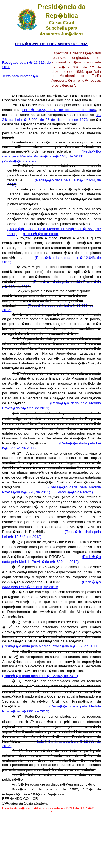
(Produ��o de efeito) (20, 161)
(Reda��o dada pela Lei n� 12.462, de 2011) (40, 676)
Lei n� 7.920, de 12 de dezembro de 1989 (59, 110)
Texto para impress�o (20, 76)
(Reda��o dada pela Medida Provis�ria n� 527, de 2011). (51, 646)
